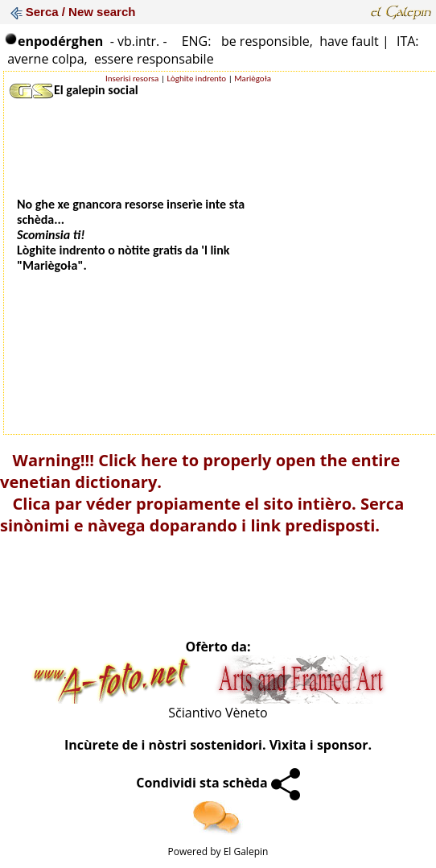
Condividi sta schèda (218, 783)
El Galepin (246, 851)
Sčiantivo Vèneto (218, 713)
